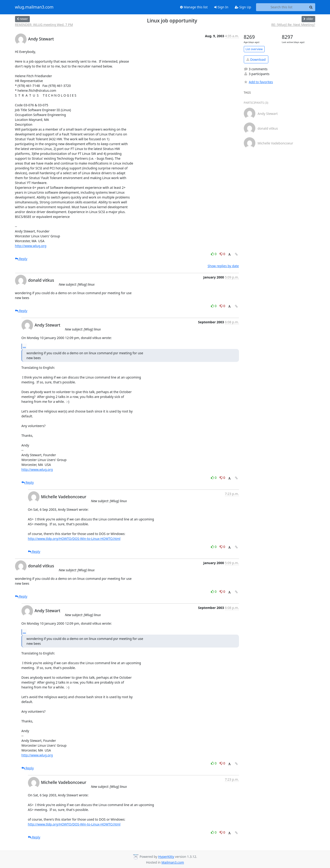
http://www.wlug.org (31, 246)
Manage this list (194, 7)
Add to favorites (258, 82)
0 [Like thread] (214, 254)
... (24, 346)
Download (256, 60)
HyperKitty (166, 857)
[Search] (311, 7)
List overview (254, 49)
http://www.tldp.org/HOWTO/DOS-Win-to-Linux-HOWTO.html (74, 539)
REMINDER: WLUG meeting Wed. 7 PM (44, 25)
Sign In (221, 7)
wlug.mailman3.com (34, 7)
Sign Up (243, 7)
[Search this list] (282, 7)
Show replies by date (223, 266)
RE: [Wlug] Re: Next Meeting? (293, 25)
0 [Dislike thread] (223, 254)
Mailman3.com (173, 862)
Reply (21, 259)
